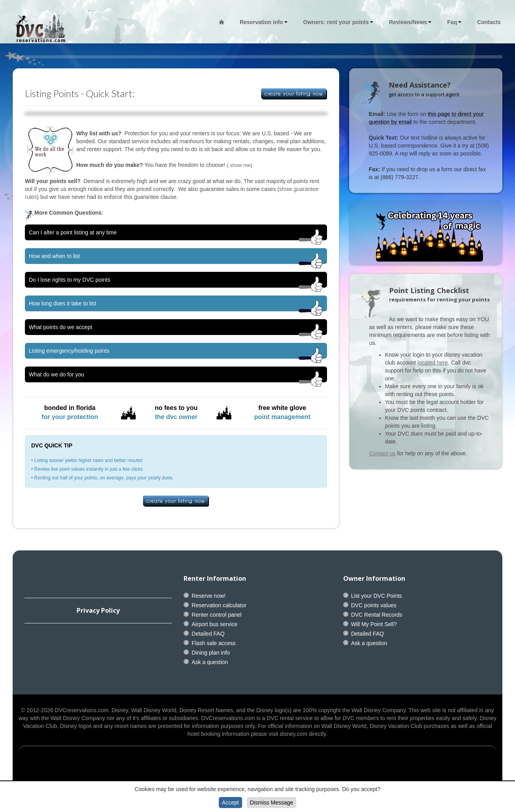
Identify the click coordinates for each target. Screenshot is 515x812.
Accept (230, 803)
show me (240, 165)
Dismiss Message (272, 803)
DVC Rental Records (377, 615)
